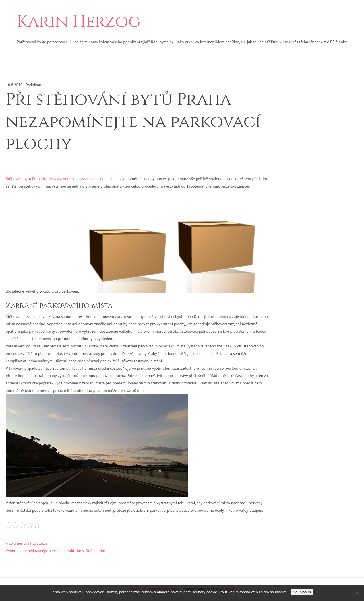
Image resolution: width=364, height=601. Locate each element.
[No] (357, 593)
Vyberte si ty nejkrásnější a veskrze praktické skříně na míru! (57, 551)
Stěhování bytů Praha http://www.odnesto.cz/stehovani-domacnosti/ (63, 179)
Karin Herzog (79, 22)
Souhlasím (302, 592)
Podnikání (34, 85)
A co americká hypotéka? (27, 543)
